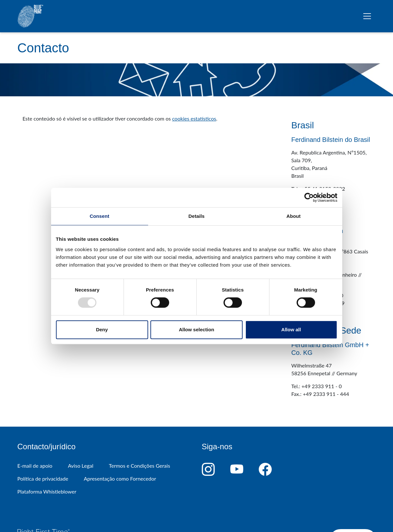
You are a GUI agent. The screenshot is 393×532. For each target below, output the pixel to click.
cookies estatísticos (194, 118)
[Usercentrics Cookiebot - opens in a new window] (309, 197)
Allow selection (196, 330)
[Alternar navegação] (367, 16)
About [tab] (294, 216)
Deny (102, 330)
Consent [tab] (99, 216)
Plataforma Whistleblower (47, 491)
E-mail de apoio (35, 466)
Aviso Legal (81, 466)
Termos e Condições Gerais (139, 466)
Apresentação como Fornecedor (120, 479)
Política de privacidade (43, 479)
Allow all (291, 330)
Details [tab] (197, 216)
